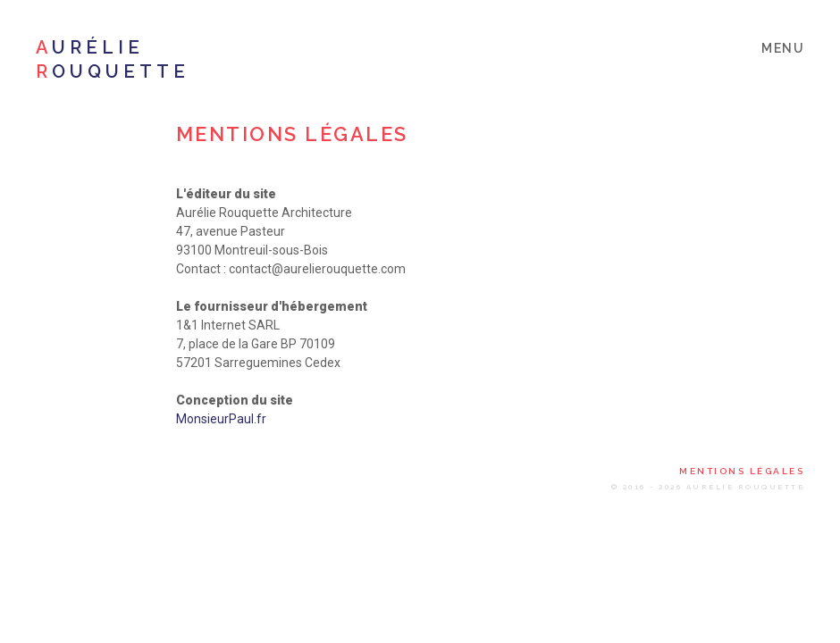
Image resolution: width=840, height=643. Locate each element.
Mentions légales (742, 472)
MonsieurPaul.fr (221, 419)
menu (783, 48)
